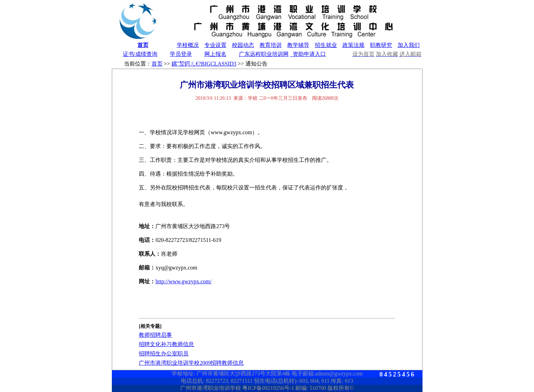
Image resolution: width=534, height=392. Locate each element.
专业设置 (215, 45)
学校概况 (188, 45)
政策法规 (353, 45)
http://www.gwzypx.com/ (183, 281)
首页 (143, 45)
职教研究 (381, 45)
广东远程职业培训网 (264, 54)
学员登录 (181, 54)
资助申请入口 (308, 54)
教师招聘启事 (155, 335)
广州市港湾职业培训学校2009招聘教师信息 (191, 363)
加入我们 (409, 45)
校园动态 (243, 45)
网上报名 (215, 54)
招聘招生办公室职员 (164, 354)
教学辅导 (298, 45)
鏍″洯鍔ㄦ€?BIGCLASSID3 (204, 64)
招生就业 (326, 45)
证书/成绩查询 (140, 54)
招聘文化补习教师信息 (166, 344)
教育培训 (271, 45)
